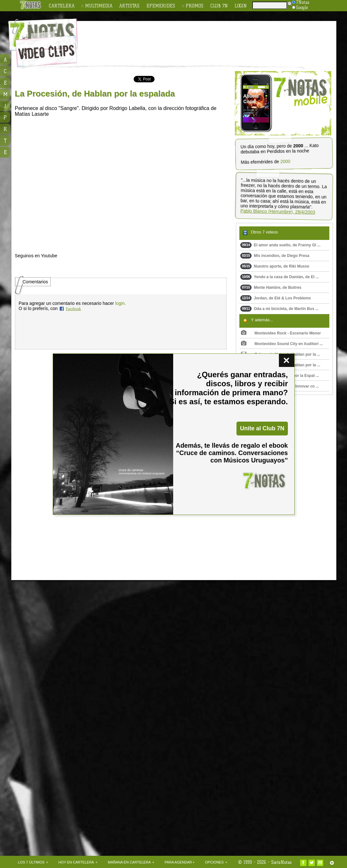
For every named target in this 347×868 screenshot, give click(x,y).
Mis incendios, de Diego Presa (275, 256)
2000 (285, 162)
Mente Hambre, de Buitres (271, 288)
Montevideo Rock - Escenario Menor (281, 333)
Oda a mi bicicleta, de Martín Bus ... (279, 309)
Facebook (73, 309)
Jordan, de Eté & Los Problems (276, 298)
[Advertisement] (60, 692)
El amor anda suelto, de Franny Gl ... (280, 245)
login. (120, 303)
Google (300, 7)
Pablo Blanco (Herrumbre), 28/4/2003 (278, 212)
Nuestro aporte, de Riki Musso (275, 266)
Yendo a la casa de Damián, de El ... (280, 277)
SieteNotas (281, 862)
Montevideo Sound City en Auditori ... (282, 344)
